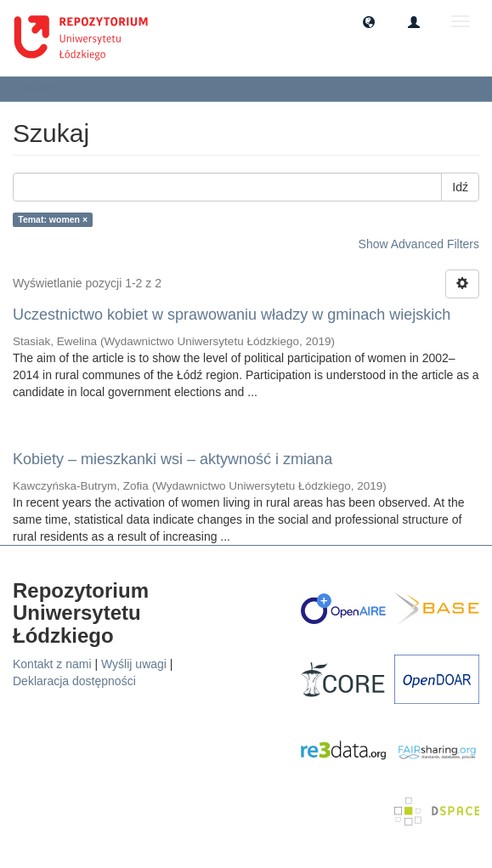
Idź (460, 187)
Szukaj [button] (46, 88)
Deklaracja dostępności (74, 681)
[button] (369, 21)
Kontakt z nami (52, 664)
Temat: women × (53, 219)
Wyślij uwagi (134, 664)
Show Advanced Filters (419, 244)
